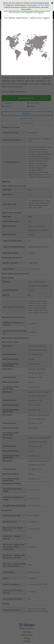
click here (41, 5)
